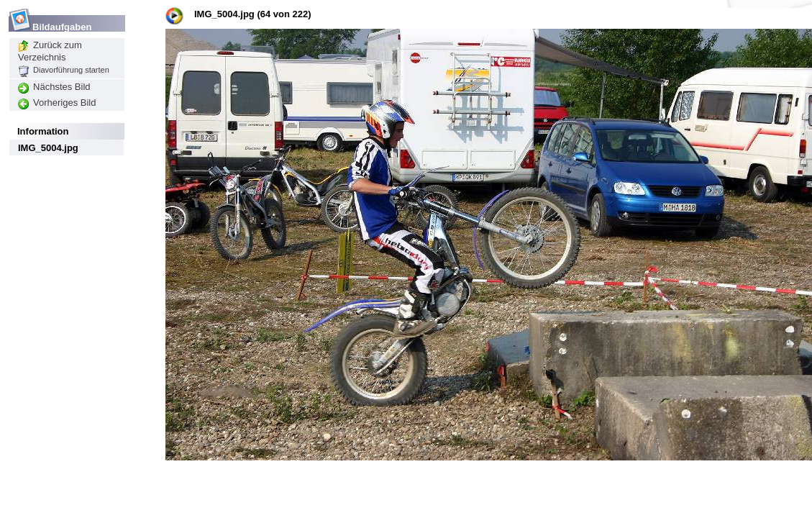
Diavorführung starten (64, 70)
